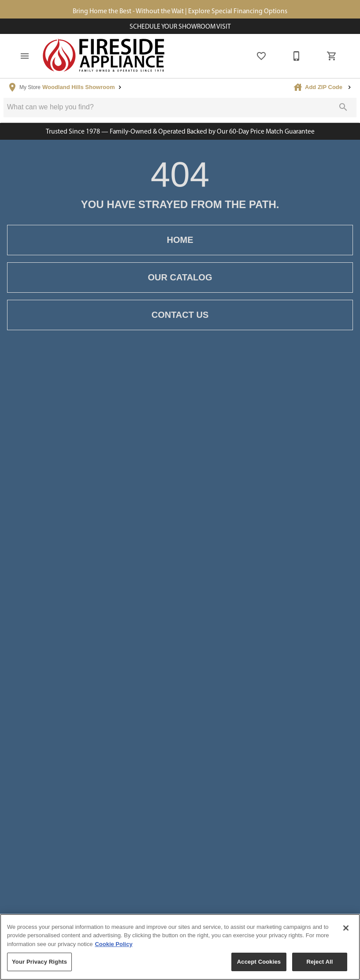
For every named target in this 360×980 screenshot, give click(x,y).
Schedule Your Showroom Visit (180, 26)
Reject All (319, 962)
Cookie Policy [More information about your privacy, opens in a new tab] (113, 944)
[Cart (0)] (332, 56)
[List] (261, 56)
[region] (180, 947)
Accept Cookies (259, 962)
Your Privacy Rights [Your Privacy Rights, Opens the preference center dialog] (39, 962)
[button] (25, 56)
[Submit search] (343, 107)
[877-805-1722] (297, 56)
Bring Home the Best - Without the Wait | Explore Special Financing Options (180, 11)
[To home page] (104, 56)
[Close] (346, 928)
